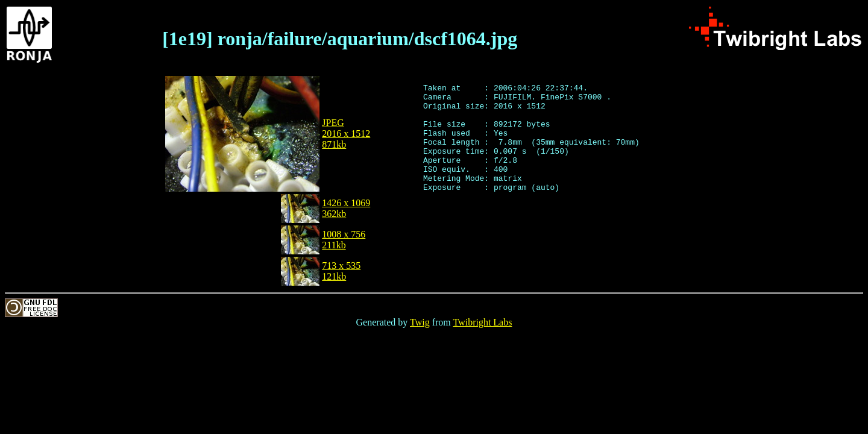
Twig (420, 322)
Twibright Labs (482, 322)
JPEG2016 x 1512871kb (346, 134)
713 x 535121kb (341, 271)
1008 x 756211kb (344, 240)
